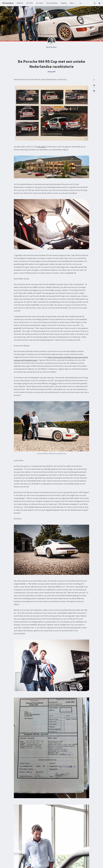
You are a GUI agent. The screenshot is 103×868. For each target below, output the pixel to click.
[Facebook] (94, 91)
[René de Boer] (51, 41)
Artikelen (20, 3)
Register (64, 3)
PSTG (54, 383)
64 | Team (40, 3)
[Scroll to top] (94, 80)
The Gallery (42, 147)
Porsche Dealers (52, 3)
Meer (73, 3)
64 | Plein (30, 3)
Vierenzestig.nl (8, 3)
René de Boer (52, 47)
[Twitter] (94, 85)
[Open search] (95, 3)
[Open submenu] (80, 3)
